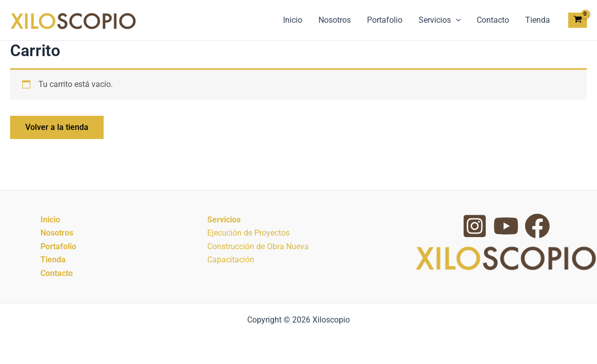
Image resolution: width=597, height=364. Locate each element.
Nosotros (335, 20)
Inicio (293, 20)
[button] (456, 20)
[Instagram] (475, 226)
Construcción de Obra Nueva (258, 246)
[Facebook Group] (537, 226)
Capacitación (231, 260)
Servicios (440, 20)
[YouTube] (506, 226)
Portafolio (385, 20)
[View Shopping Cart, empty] (578, 20)
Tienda (538, 20)
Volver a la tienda (57, 127)
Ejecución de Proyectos (248, 233)
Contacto (493, 20)
